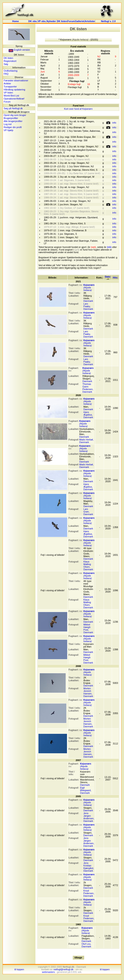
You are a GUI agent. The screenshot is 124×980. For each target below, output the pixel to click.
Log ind (8, 124)
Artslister (90, 21)
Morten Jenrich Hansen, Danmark (88, 692)
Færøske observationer (16, 80)
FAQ (6, 74)
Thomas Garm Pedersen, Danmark (88, 388)
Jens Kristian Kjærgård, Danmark (89, 867)
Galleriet (80, 21)
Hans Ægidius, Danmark (88, 415)
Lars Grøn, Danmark (88, 512)
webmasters (48, 972)
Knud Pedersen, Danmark (89, 893)
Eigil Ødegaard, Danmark (86, 790)
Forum (71, 21)
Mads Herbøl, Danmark (86, 441)
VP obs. (42, 21)
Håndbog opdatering (14, 90)
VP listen (8, 93)
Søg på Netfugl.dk (13, 108)
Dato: (108, 277)
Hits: (115, 278)
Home (15, 21)
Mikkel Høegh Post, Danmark (88, 628)
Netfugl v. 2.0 (108, 21)
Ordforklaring (11, 71)
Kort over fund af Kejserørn (78, 109)
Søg (6, 64)
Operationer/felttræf (14, 99)
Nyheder (52, 21)
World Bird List (11, 96)
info (114, 123)
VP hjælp (8, 130)
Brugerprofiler (11, 118)
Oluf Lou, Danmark (86, 945)
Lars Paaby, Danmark (88, 306)
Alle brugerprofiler (13, 121)
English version (19, 50)
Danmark (88, 301)
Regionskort (10, 61)
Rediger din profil (13, 127)
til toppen (19, 969)
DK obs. (33, 21)
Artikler (7, 84)
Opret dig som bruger (15, 115)
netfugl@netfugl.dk (64, 969)
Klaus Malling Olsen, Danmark (88, 566)
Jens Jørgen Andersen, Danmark (89, 817)
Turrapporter (10, 87)
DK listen (62, 21)
